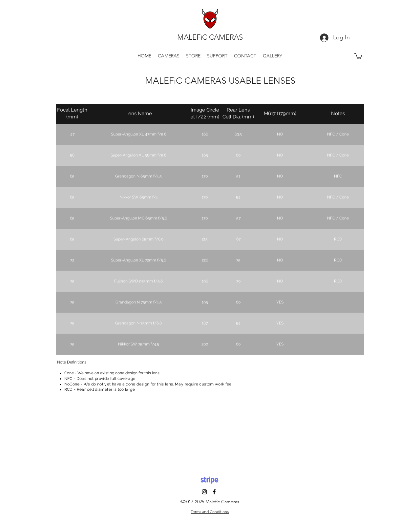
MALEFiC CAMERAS (210, 37)
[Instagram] (204, 492)
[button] (169, 56)
